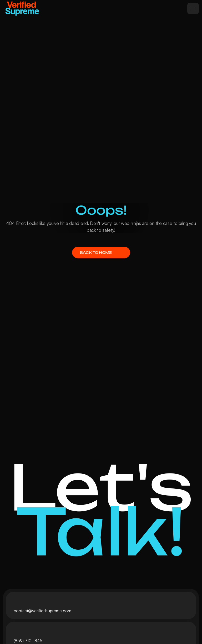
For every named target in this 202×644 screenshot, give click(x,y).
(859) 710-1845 (28, 641)
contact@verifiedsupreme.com (42, 611)
